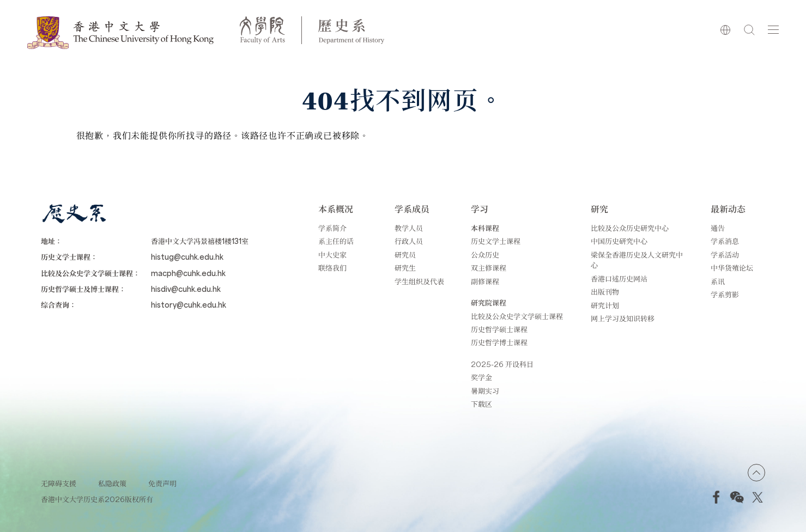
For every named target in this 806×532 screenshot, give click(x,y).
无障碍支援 (59, 483)
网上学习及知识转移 (623, 318)
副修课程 (485, 281)
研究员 (405, 255)
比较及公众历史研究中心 (630, 228)
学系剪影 (725, 294)
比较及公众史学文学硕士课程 (517, 316)
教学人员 (409, 228)
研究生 (405, 268)
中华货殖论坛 (732, 268)
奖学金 (481, 377)
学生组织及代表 (419, 281)
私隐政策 (112, 483)
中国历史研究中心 (619, 241)
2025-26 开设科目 (502, 364)
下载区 (481, 404)
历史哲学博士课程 (499, 342)
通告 (718, 228)
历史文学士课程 (496, 241)
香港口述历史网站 (619, 279)
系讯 (718, 281)
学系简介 (332, 228)
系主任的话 (336, 241)
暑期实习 (485, 391)
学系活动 (725, 255)
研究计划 (605, 305)
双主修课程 (489, 268)
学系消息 (725, 241)
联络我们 (332, 268)
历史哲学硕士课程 (499, 329)
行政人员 (409, 241)
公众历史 (485, 255)
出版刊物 (605, 292)
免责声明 (162, 483)
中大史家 (332, 255)
